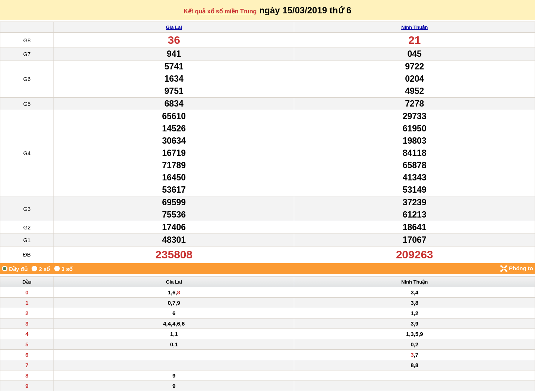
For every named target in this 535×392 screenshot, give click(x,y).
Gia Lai (174, 27)
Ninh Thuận (414, 27)
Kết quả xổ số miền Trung (220, 11)
